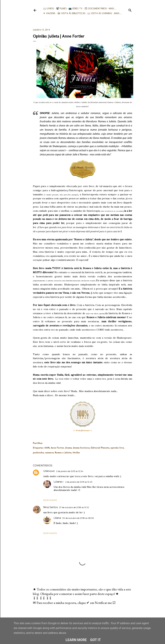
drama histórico (81, 448)
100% (47, 448)
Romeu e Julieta (63, 453)
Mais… (113, 9)
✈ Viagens (49, 13)
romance (49, 453)
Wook (78, 431)
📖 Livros (49, 9)
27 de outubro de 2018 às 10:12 (74, 507)
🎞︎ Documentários (96, 9)
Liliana (57, 518)
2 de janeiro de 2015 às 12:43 (79, 482)
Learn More (76, 640)
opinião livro (117, 448)
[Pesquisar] (130, 10)
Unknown (49, 471)
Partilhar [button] (38, 443)
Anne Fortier (57, 448)
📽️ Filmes (61, 9)
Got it (96, 640)
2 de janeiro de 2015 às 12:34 (70, 471)
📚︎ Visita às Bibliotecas (71, 13)
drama (68, 448)
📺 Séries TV (75, 9)
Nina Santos (50, 507)
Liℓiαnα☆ (59, 482)
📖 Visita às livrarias (100, 13)
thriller (76, 453)
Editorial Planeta (100, 448)
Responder (50, 500)
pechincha (38, 453)
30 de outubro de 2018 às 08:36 (78, 518)
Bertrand (86, 431)
